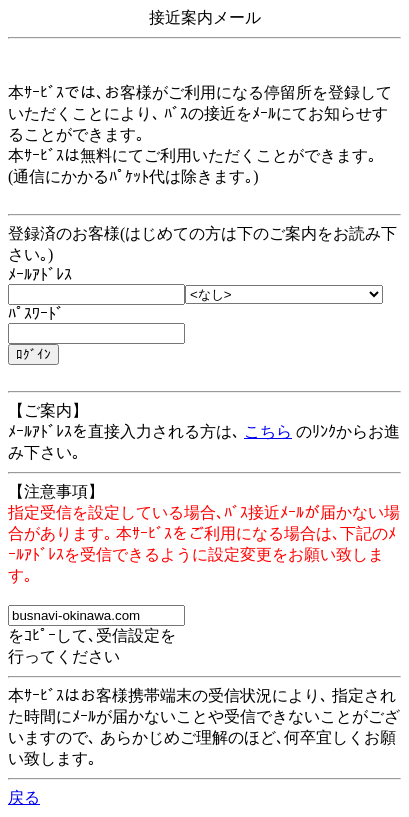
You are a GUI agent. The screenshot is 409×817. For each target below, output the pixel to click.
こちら (268, 431)
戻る (24, 797)
